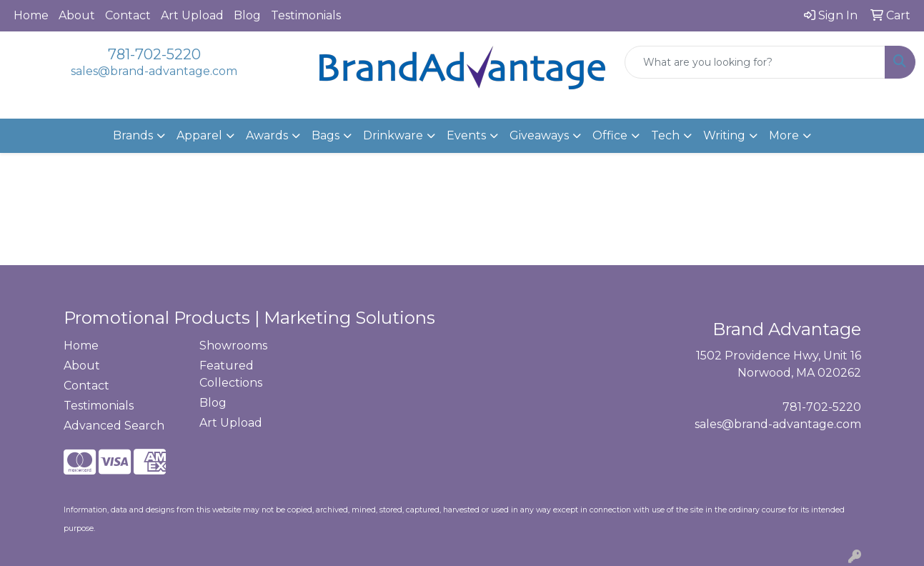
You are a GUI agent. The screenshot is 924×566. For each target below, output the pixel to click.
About (77, 15)
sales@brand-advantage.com (154, 71)
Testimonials (306, 15)
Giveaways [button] (539, 135)
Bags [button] (326, 135)
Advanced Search (114, 426)
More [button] (784, 135)
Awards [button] (267, 135)
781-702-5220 (154, 54)
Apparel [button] (199, 135)
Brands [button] (133, 135)
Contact (128, 15)
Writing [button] (724, 135)
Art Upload (192, 15)
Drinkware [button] (393, 135)
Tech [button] (665, 135)
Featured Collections (231, 374)
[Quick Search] (755, 62)
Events (466, 135)
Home (31, 15)
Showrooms (233, 346)
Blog (247, 15)
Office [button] (610, 135)
